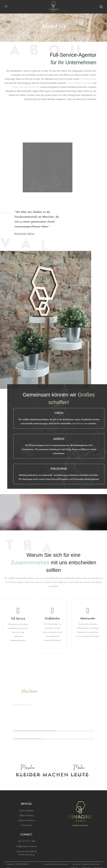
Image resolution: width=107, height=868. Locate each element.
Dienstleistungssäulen (22, 705)
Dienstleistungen (88, 79)
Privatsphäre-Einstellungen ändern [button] (56, 864)
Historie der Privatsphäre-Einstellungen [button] (86, 864)
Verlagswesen (26, 825)
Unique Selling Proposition (79, 83)
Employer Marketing (26, 820)
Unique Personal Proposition (26, 87)
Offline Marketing (26, 816)
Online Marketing (26, 811)
